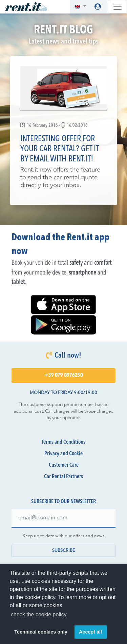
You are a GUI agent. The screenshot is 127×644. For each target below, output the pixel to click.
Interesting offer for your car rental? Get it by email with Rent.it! (59, 149)
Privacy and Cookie (63, 454)
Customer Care (64, 465)
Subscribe (64, 551)
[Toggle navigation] (118, 7)
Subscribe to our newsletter (63, 502)
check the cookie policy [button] (39, 614)
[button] (80, 7)
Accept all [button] (90, 632)
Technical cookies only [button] (41, 632)
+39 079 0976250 (63, 376)
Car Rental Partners (63, 477)
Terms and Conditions (63, 442)
